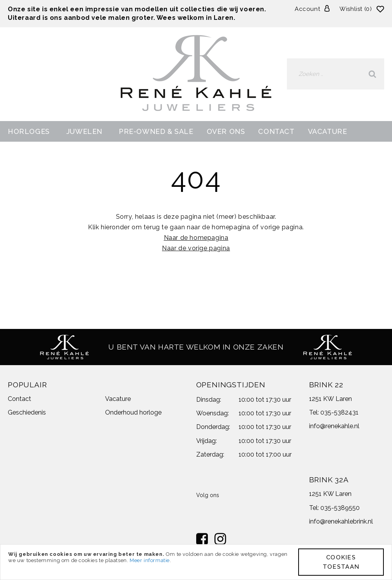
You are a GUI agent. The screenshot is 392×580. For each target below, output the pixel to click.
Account (307, 9)
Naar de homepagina (196, 238)
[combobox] (336, 74)
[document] (196, 562)
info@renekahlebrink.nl (341, 521)
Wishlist (357, 9)
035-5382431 (339, 412)
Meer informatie (150, 560)
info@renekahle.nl (334, 426)
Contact (19, 399)
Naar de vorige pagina (196, 248)
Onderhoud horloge (133, 412)
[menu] (196, 131)
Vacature (118, 399)
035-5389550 (340, 508)
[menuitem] (30, 131)
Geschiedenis (27, 412)
